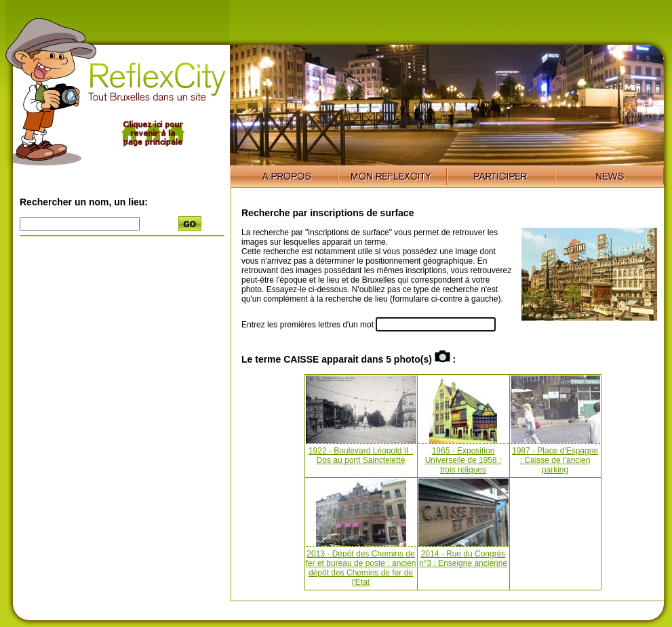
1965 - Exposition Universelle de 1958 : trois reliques (463, 460)
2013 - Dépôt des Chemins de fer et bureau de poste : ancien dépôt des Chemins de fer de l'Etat (361, 568)
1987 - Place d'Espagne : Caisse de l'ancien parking (555, 460)
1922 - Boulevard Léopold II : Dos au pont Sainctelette (361, 456)
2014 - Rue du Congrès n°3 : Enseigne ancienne (463, 559)
